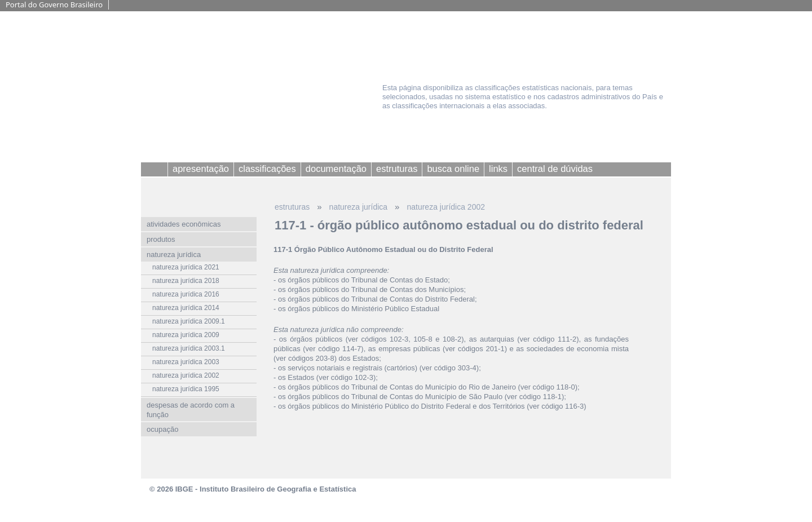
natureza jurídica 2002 (446, 207)
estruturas (292, 207)
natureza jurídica (359, 207)
